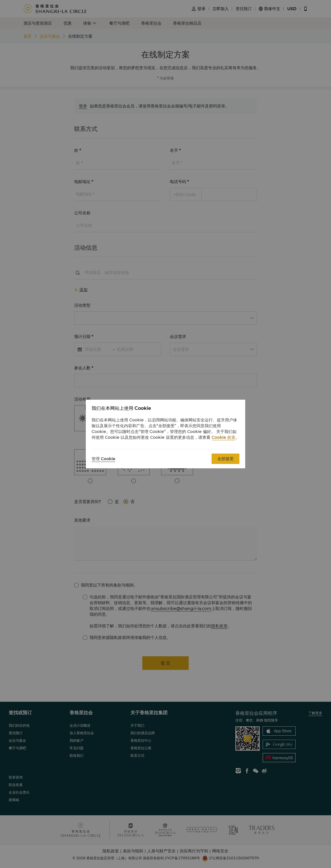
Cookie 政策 (223, 437)
